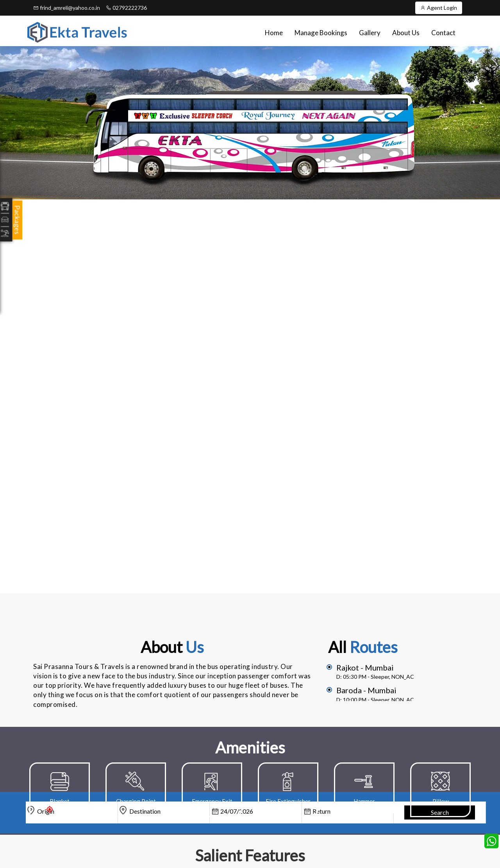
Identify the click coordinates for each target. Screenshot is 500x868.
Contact (443, 33)
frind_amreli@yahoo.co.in (67, 8)
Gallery (370, 33)
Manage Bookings (321, 33)
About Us (406, 33)
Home (274, 33)
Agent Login (439, 8)
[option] (60, 790)
